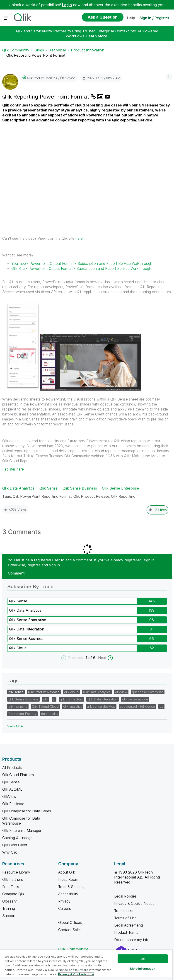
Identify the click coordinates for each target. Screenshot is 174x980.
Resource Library (16, 872)
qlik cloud (71, 692)
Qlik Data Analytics (18, 488)
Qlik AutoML (12, 789)
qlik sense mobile (135, 699)
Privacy (64, 901)
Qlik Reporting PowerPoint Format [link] (36, 55)
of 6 (92, 658)
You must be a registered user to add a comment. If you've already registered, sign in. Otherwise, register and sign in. (82, 562)
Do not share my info (132, 940)
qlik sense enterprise (148, 692)
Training (9, 908)
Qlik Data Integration (27, 629)
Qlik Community (16, 50)
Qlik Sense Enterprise (120, 488)
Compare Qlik (13, 894)
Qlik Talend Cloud (45, 706)
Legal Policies (125, 896)
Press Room (68, 879)
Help (131, 18)
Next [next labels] (102, 658)
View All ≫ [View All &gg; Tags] (15, 726)
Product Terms (126, 932)
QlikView (9, 797)
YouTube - (82, 263)
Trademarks (124, 911)
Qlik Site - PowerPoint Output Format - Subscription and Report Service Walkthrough (81, 268)
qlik (46, 699)
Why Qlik (10, 852)
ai (54, 699)
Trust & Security (71, 887)
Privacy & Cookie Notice (134, 903)
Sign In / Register (155, 18)
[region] (86, 965)
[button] (169, 77)
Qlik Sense (48, 488)
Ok (143, 959)
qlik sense (16, 692)
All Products (12, 768)
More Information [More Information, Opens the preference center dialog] (143, 968)
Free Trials (11, 887)
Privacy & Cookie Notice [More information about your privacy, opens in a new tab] (76, 974)
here (79, 238)
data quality (50, 714)
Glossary (10, 901)
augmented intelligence (137, 706)
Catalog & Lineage (17, 838)
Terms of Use (125, 918)
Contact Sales (70, 930)
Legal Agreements (129, 925)
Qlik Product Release (91, 496)
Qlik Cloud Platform (18, 775)
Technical (57, 50)
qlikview (121, 692)
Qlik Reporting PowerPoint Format (46, 97)
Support (9, 916)
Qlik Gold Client (15, 845)
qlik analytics (73, 706)
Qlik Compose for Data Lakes (27, 811)
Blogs (39, 50)
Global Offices (70, 922)
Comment (16, 573)
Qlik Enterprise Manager (22, 830)
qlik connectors (71, 699)
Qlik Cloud (18, 648)
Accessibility (68, 894)
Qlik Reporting (123, 496)
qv (161, 706)
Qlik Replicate (13, 804)
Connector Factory (22, 714)
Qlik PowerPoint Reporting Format (42, 496)
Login (67, 5)
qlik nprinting (18, 706)
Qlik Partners (13, 879)
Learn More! (97, 36)
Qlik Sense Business (80, 488)
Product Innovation (88, 50)
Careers (65, 908)
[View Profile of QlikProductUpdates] (42, 78)
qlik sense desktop (101, 706)
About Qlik (67, 872)
